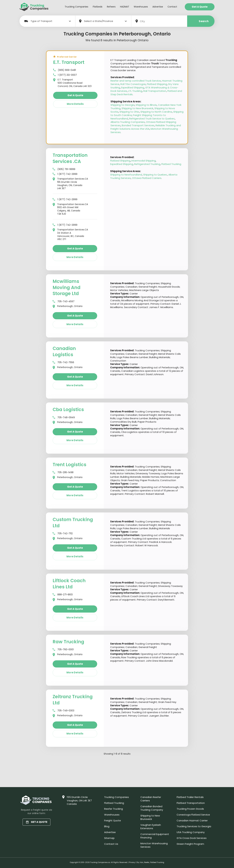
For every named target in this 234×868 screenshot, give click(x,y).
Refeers (111, 7)
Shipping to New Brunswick (137, 108)
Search (201, 21)
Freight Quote (113, 820)
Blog (107, 826)
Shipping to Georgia (123, 105)
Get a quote (75, 95)
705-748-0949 (64, 418)
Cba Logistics (68, 410)
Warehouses (141, 7)
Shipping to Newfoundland (126, 175)
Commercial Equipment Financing (155, 836)
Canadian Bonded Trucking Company (152, 808)
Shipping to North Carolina (156, 112)
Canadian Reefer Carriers (151, 799)
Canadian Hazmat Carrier (192, 820)
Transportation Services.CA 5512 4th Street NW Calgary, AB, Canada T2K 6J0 (70, 209)
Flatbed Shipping (157, 84)
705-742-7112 (63, 534)
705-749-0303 (63, 711)
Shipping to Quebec (155, 175)
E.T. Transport (69, 62)
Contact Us (111, 844)
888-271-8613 (63, 595)
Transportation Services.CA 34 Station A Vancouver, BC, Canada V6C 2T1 (70, 234)
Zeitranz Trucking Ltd (73, 700)
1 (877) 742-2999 (65, 174)
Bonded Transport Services (138, 125)
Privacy (132, 862)
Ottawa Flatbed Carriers (147, 178)
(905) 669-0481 (65, 70)
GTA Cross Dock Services (192, 838)
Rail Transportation (155, 91)
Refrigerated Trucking (147, 164)
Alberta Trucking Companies (128, 122)
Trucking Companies (76, 7)
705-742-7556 (63, 362)
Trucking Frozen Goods (190, 809)
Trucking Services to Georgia (194, 826)
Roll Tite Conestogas (133, 84)
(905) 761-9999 (64, 169)
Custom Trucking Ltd (73, 523)
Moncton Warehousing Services (154, 845)
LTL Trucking (135, 91)
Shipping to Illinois (146, 105)
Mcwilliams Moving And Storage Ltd (67, 287)
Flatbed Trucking (171, 164)
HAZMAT (125, 7)
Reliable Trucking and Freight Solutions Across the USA (146, 127)
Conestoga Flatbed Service (193, 815)
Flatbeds (98, 7)
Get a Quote (200, 7)
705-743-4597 (64, 301)
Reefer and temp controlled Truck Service (136, 81)
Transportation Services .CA (70, 158)
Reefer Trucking (114, 809)
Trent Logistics (69, 465)
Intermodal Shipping (144, 161)
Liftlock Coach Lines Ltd (69, 584)
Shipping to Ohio (129, 112)
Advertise (158, 7)
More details (75, 104)
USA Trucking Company (191, 832)
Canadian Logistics (64, 352)
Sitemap (109, 838)
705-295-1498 (63, 472)
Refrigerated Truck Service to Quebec (152, 119)
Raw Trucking (68, 642)
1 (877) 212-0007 (65, 75)
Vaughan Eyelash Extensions (151, 827)
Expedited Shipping (133, 87)
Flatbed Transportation (191, 803)
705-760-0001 (63, 650)
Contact (172, 7)
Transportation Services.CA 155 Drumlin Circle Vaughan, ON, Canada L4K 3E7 (70, 184)
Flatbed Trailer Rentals (190, 797)
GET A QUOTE (36, 822)
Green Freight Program (190, 844)
